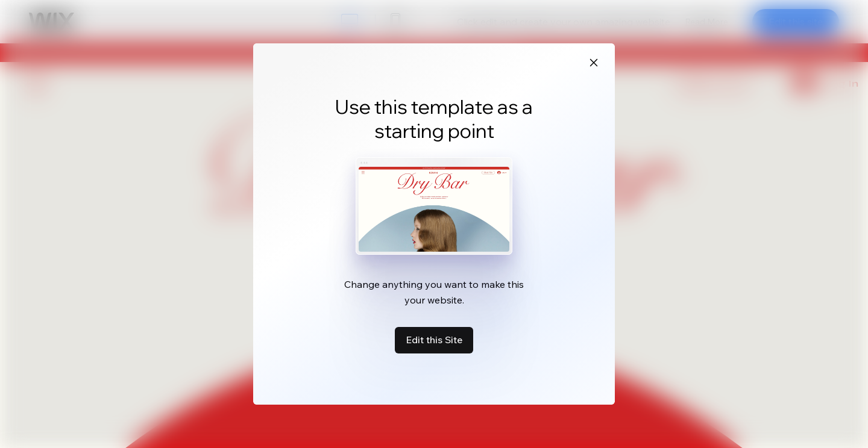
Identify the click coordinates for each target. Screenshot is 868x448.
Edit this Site (434, 340)
